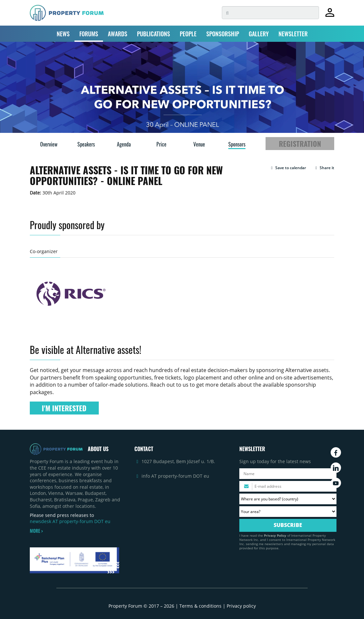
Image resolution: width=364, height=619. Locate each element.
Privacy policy (241, 606)
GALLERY (259, 34)
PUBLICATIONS (154, 34)
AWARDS (118, 34)
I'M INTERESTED (64, 408)
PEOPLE (188, 34)
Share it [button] (324, 168)
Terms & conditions (200, 606)
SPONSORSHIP (223, 34)
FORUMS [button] (89, 34)
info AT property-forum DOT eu (175, 476)
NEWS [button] (63, 34)
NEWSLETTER (293, 34)
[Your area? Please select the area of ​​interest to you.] (288, 512)
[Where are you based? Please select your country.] (288, 499)
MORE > (36, 531)
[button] (288, 168)
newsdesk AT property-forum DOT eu (70, 521)
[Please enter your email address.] (288, 486)
